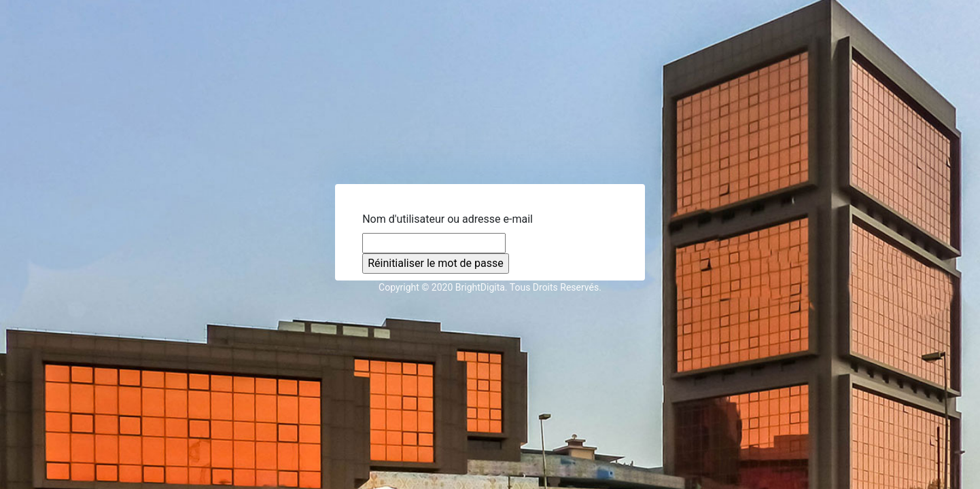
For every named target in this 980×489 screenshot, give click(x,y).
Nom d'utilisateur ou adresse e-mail (448, 219)
